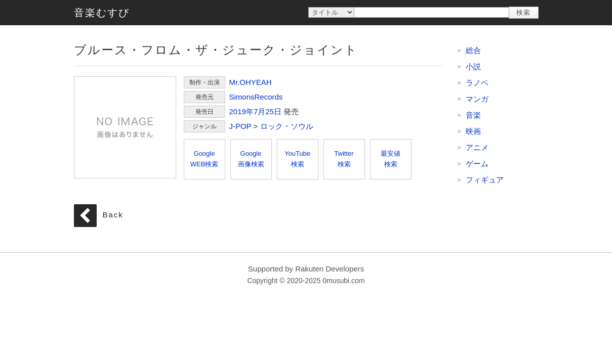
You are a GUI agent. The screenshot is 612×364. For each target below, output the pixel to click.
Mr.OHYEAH (251, 82)
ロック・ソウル (287, 126)
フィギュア (485, 180)
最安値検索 (391, 159)
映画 (473, 131)
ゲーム (477, 164)
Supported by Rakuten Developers (306, 269)
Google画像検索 (251, 159)
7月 (259, 111)
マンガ (477, 99)
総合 (473, 50)
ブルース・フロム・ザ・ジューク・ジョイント (125, 127)
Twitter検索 (344, 159)
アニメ (477, 147)
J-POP (240, 126)
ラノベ (477, 83)
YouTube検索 (297, 159)
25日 (273, 111)
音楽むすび (102, 13)
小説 (473, 66)
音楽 (473, 115)
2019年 (241, 111)
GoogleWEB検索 (205, 159)
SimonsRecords (256, 97)
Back (113, 215)
